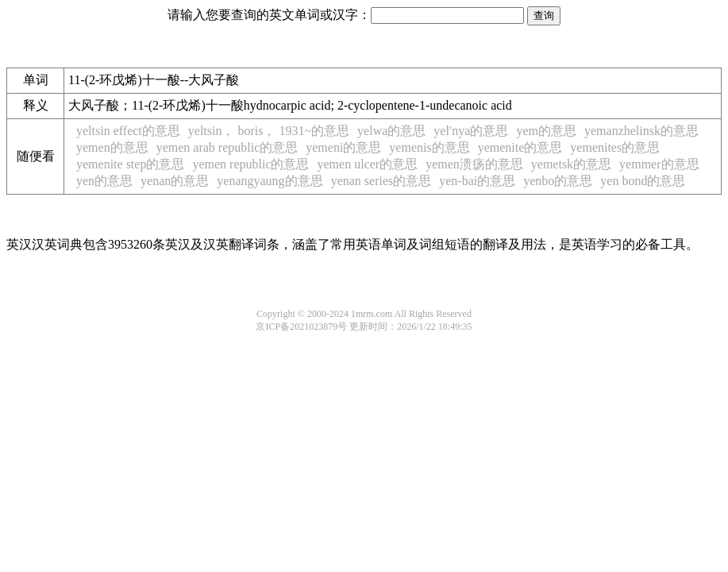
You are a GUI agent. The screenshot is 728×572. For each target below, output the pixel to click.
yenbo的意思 (558, 181)
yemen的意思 (112, 147)
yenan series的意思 (381, 181)
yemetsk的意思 (571, 164)
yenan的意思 (175, 181)
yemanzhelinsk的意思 (641, 131)
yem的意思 (546, 131)
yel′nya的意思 (471, 131)
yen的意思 (104, 181)
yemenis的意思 (429, 147)
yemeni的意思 (343, 147)
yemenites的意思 (615, 147)
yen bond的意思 (643, 181)
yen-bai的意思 (477, 181)
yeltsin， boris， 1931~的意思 (269, 131)
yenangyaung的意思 (270, 181)
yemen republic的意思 (250, 164)
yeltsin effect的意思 (128, 131)
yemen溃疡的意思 (474, 164)
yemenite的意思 (520, 147)
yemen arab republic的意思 (227, 147)
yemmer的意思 (659, 164)
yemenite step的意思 (130, 164)
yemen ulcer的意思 (368, 164)
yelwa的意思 (391, 131)
